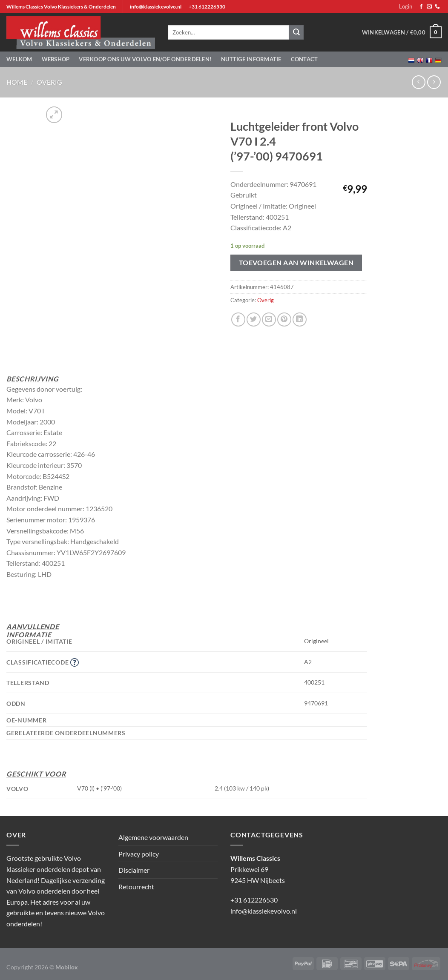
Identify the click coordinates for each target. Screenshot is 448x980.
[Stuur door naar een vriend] (269, 320)
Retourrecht (136, 887)
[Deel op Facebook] (238, 320)
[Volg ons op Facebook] (421, 7)
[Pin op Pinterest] (284, 320)
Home (17, 82)
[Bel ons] (437, 7)
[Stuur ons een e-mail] (429, 7)
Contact (304, 59)
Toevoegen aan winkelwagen (296, 263)
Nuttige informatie (251, 59)
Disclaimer (134, 870)
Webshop (56, 59)
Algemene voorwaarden (153, 837)
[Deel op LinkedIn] (300, 320)
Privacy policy (139, 854)
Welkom (19, 59)
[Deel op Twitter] (254, 320)
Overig (49, 82)
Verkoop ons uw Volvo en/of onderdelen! (145, 59)
